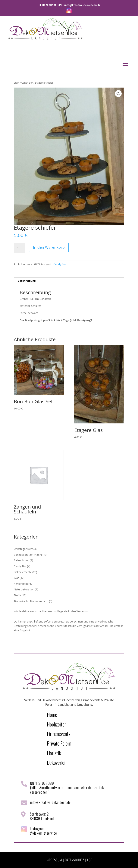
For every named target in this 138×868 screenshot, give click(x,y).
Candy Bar (27, 83)
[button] (118, 94)
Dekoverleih (57, 763)
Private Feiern (59, 743)
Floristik (54, 753)
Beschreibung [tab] (27, 281)
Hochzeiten (57, 724)
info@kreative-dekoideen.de (82, 5)
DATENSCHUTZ (74, 860)
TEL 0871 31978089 (50, 5)
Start (16, 83)
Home (52, 715)
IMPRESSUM (54, 860)
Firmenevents (59, 734)
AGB (90, 860)
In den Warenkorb (49, 247)
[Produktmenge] (19, 248)
